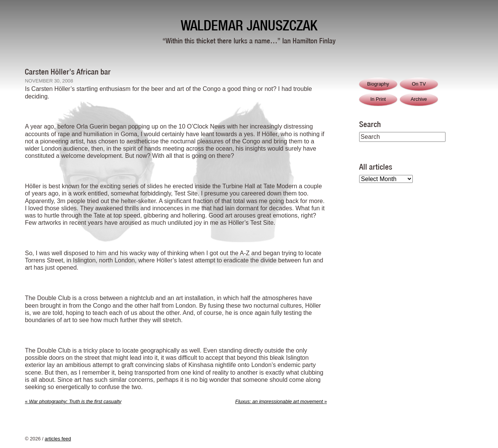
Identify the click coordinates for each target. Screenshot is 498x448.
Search (370, 124)
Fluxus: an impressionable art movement (281, 401)
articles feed (58, 439)
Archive (419, 99)
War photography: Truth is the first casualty (73, 401)
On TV (419, 84)
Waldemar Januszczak (249, 25)
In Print (378, 99)
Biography (378, 84)
